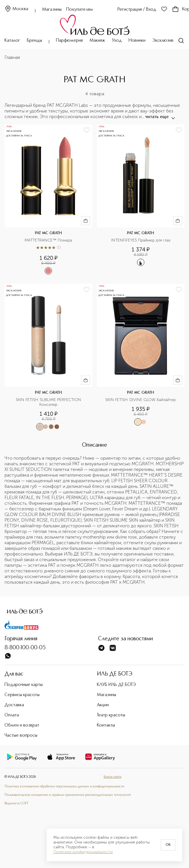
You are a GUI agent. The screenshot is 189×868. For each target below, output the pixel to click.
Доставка (14, 705)
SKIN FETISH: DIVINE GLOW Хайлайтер (141, 400)
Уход (117, 41)
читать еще (160, 117)
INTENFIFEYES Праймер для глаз (141, 240)
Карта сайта (113, 777)
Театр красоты (111, 715)
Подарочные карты (24, 685)
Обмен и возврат (22, 725)
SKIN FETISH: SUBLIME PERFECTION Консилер (49, 402)
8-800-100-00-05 (25, 648)
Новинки (137, 41)
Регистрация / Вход (137, 10)
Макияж (97, 41)
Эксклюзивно (165, 41)
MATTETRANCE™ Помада (48, 240)
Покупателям (80, 10)
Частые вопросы (21, 736)
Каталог (12, 41)
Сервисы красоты (22, 695)
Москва (16, 9)
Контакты (106, 725)
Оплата (12, 715)
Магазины (52, 10)
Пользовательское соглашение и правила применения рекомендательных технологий (68, 795)
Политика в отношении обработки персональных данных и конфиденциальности (64, 787)
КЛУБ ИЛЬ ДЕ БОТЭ (116, 685)
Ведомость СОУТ (16, 803)
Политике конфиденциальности (83, 852)
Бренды (34, 41)
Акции (103, 705)
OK (168, 845)
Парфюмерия (69, 41)
